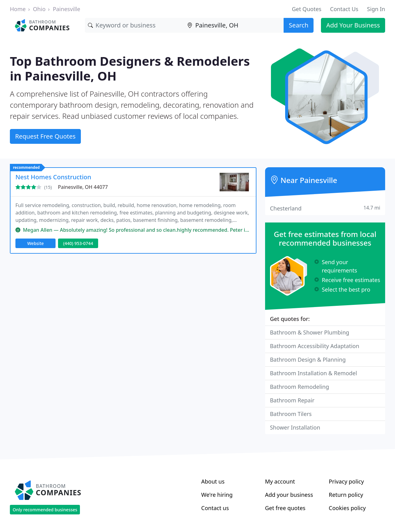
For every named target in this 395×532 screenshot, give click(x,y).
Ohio (39, 9)
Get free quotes (285, 508)
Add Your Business (353, 25)
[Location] (234, 25)
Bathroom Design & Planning (308, 360)
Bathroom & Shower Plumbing (310, 332)
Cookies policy (347, 508)
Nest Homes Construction (53, 177)
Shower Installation (295, 427)
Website (35, 243)
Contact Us (344, 9)
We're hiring (217, 495)
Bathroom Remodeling (300, 387)
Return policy (346, 495)
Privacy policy (346, 481)
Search (299, 25)
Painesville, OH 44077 (83, 187)
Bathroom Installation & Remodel (314, 373)
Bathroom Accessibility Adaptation (315, 346)
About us (213, 481)
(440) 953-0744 (78, 243)
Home (18, 9)
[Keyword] (135, 25)
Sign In (376, 9)
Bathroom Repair (292, 400)
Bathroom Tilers (291, 414)
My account (280, 481)
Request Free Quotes (45, 136)
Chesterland (325, 208)
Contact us (215, 508)
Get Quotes (307, 9)
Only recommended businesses (45, 510)
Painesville (67, 9)
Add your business (289, 495)
